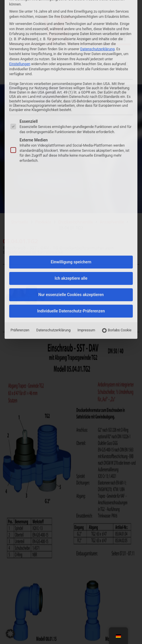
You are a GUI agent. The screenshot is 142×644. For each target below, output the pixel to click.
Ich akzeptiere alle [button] (71, 170)
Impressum (86, 221)
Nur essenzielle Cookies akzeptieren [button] (71, 186)
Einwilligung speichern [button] (71, 153)
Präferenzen (20, 221)
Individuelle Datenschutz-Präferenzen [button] (71, 202)
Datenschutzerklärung (53, 221)
